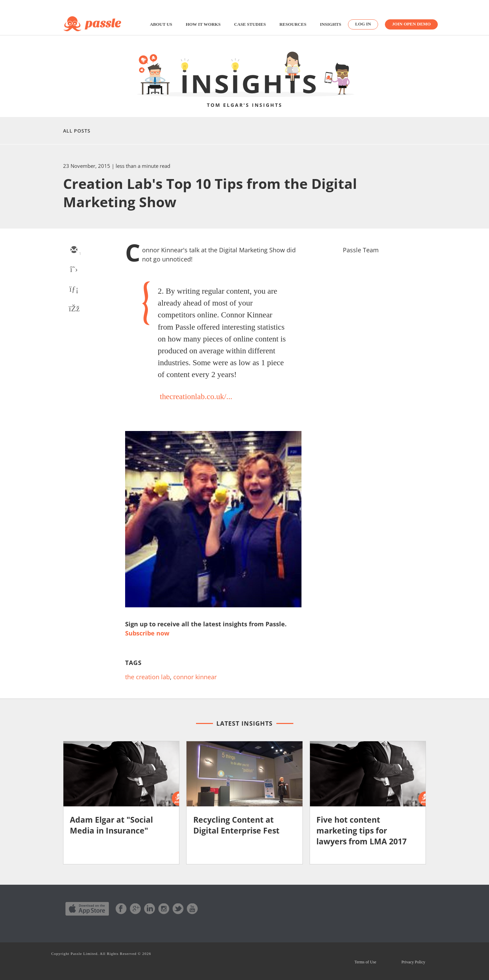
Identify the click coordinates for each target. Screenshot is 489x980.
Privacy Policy (413, 962)
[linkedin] (74, 290)
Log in (363, 24)
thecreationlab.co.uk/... (196, 396)
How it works (203, 24)
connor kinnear (195, 677)
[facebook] (74, 309)
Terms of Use (365, 962)
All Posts (77, 131)
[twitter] (74, 270)
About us (161, 24)
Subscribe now (147, 633)
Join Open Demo (411, 24)
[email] (74, 250)
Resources (293, 24)
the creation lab (148, 677)
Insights (330, 24)
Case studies (250, 24)
